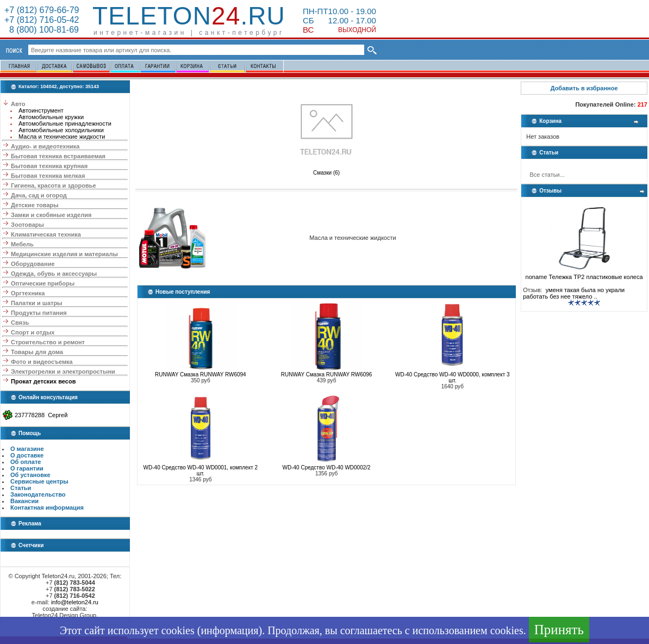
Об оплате (26, 462)
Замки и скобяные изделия (51, 215)
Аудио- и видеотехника (45, 146)
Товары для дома (37, 352)
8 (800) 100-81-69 (42, 30)
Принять (559, 630)
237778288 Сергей (41, 415)
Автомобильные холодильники (61, 130)
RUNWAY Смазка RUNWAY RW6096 (327, 374)
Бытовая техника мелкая (48, 176)
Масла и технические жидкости (62, 137)
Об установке (30, 475)
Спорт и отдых (33, 332)
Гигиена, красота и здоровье (54, 185)
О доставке (27, 455)
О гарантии (27, 468)
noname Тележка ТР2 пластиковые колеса (584, 274)
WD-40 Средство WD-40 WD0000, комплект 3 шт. (452, 377)
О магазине (27, 449)
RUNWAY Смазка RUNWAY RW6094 (201, 374)
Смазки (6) (327, 170)
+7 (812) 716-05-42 (42, 20)
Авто (18, 104)
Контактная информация (47, 507)
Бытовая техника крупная (49, 166)
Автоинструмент (41, 110)
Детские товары (35, 205)
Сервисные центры (39, 481)
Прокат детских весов (43, 381)
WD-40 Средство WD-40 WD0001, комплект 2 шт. (201, 470)
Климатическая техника (46, 234)
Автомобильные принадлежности (65, 123)
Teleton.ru (189, 16)
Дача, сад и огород (39, 195)
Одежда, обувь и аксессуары (54, 274)
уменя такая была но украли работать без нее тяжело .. (574, 293)
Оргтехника (28, 293)
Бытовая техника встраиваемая (58, 156)
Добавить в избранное (584, 88)
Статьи (21, 488)
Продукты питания (39, 313)
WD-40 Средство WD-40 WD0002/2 (327, 467)
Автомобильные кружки (51, 117)
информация (229, 630)
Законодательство (38, 494)
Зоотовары (27, 225)
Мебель (22, 244)
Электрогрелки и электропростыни (63, 371)
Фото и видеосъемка (42, 362)
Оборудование (33, 264)
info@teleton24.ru (75, 602)
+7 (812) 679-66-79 (42, 10)
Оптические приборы (43, 283)
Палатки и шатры (36, 303)
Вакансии (24, 501)
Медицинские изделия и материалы (64, 254)
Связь (20, 323)
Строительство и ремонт (48, 342)
